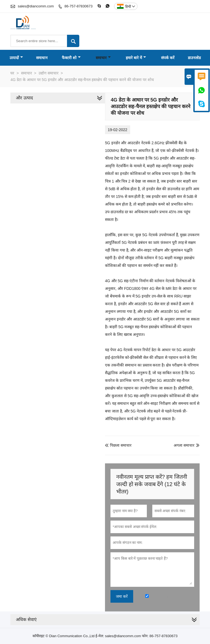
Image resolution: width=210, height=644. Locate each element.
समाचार (103, 58)
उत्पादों (16, 58)
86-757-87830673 (79, 6)
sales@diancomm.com (36, 6)
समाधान (42, 58)
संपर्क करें (168, 58)
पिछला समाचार (118, 445)
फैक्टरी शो (71, 58)
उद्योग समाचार (49, 73)
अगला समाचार (184, 445)
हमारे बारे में (136, 58)
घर (12, 73)
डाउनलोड (194, 58)
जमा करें (122, 596)
